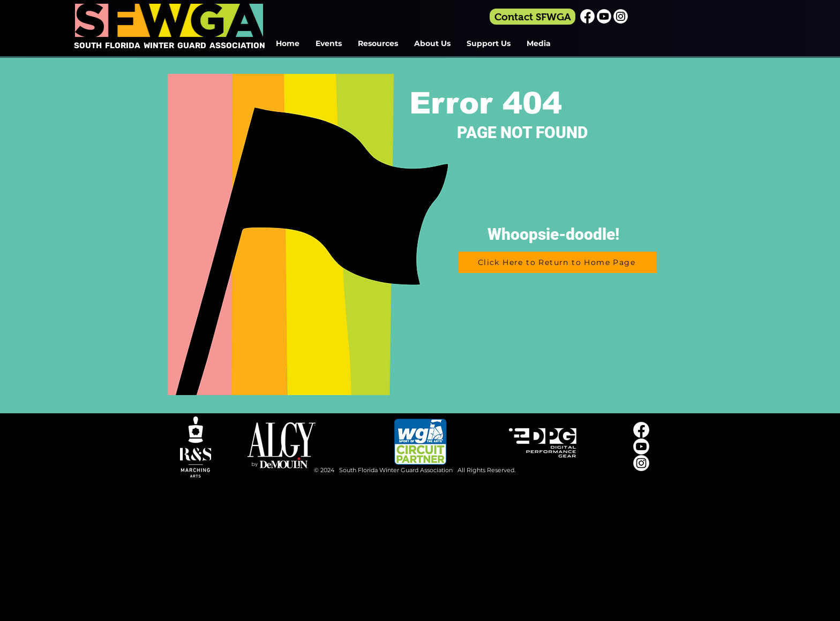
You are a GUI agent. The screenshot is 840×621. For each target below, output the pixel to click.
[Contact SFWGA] (532, 17)
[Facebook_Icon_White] (587, 16)
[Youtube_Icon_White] (604, 16)
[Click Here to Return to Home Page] (558, 262)
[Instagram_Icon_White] (621, 16)
